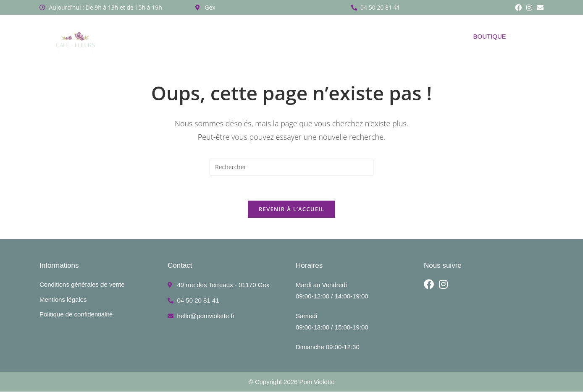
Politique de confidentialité (76, 314)
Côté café (363, 36)
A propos (167, 36)
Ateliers (207, 36)
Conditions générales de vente (82, 285)
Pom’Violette (317, 382)
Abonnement (252, 36)
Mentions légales (63, 299)
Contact (408, 36)
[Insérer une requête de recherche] (291, 167)
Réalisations (308, 36)
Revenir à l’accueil (291, 209)
